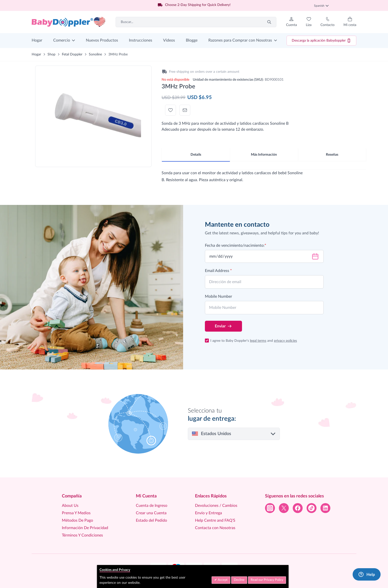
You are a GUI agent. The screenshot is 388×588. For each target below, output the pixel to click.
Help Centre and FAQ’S (215, 520)
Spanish (321, 6)
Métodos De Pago (77, 520)
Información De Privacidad (85, 528)
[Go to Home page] (69, 22)
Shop (51, 54)
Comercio (62, 40)
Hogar (37, 40)
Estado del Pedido (151, 520)
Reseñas (332, 155)
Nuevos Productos (102, 40)
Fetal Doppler (72, 54)
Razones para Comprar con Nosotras (240, 40)
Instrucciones (141, 40)
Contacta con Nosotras (215, 528)
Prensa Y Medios (76, 513)
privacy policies (285, 341)
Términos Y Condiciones (82, 535)
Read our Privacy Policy (267, 580)
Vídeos (169, 40)
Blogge (192, 40)
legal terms (258, 341)
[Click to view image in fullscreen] (93, 113)
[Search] (269, 22)
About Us (70, 506)
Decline (239, 580)
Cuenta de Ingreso (152, 506)
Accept (222, 580)
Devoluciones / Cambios (216, 506)
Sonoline (95, 54)
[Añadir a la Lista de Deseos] (170, 110)
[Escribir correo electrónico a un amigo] (185, 110)
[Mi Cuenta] (291, 22)
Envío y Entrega (208, 513)
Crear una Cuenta (151, 513)
